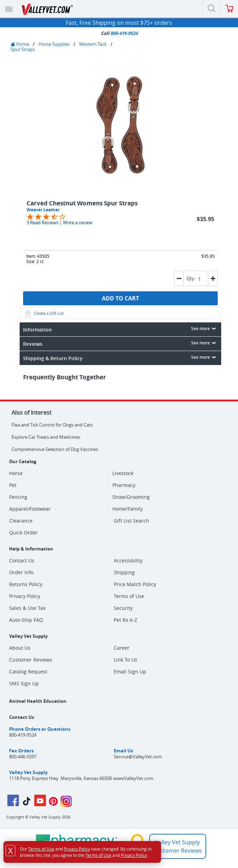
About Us (20, 648)
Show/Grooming (131, 497)
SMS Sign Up (24, 683)
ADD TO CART (120, 298)
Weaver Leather (43, 210)
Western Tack (93, 44)
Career (122, 648)
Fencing (18, 497)
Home (20, 44)
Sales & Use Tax (27, 608)
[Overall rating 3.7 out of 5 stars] (46, 216)
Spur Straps (23, 49)
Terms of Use (129, 596)
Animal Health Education (38, 701)
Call (119, 33)
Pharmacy (124, 485)
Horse (16, 473)
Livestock (123, 473)
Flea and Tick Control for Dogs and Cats (52, 425)
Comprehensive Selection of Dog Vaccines (55, 449)
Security (123, 608)
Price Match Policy (135, 584)
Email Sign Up (130, 672)
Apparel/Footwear (30, 509)
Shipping (124, 572)
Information (121, 329)
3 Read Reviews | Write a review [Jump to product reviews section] (59, 223)
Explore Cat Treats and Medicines (46, 437)
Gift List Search (131, 521)
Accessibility (128, 560)
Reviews (121, 343)
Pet (13, 485)
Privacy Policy (25, 596)
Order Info (21, 572)
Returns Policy (26, 584)
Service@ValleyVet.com (138, 757)
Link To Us (125, 660)
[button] (213, 278)
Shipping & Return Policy (121, 358)
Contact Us (22, 560)
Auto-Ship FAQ (26, 620)
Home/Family (128, 509)
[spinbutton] (201, 279)
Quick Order (23, 533)
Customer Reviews (31, 660)
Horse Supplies (54, 44)
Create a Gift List (44, 313)
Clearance (21, 521)
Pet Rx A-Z (125, 620)
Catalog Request (28, 672)
